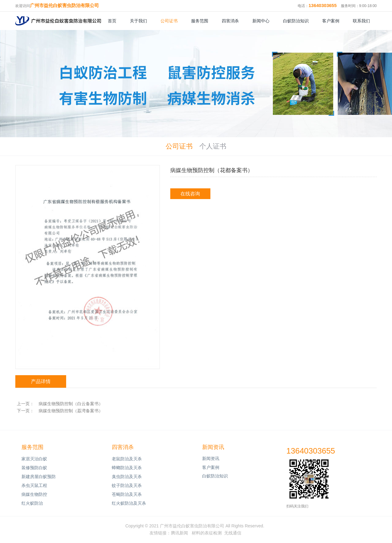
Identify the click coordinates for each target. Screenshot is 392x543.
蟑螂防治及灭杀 (127, 468)
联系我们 (361, 21)
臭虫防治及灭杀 (127, 477)
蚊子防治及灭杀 (127, 485)
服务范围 (200, 21)
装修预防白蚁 (34, 468)
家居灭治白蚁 (34, 459)
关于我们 (138, 21)
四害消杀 (230, 21)
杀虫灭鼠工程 (34, 485)
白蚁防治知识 (296, 21)
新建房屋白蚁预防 (39, 477)
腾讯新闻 (179, 533)
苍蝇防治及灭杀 (127, 494)
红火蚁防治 (32, 503)
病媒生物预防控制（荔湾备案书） (71, 411)
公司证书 (169, 21)
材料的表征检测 (207, 533)
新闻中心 (261, 21)
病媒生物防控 (34, 494)
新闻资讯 (213, 447)
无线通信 (233, 533)
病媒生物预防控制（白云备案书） (71, 404)
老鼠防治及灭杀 (127, 459)
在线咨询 (190, 194)
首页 (112, 21)
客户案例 (331, 21)
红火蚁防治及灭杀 (129, 503)
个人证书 (213, 146)
